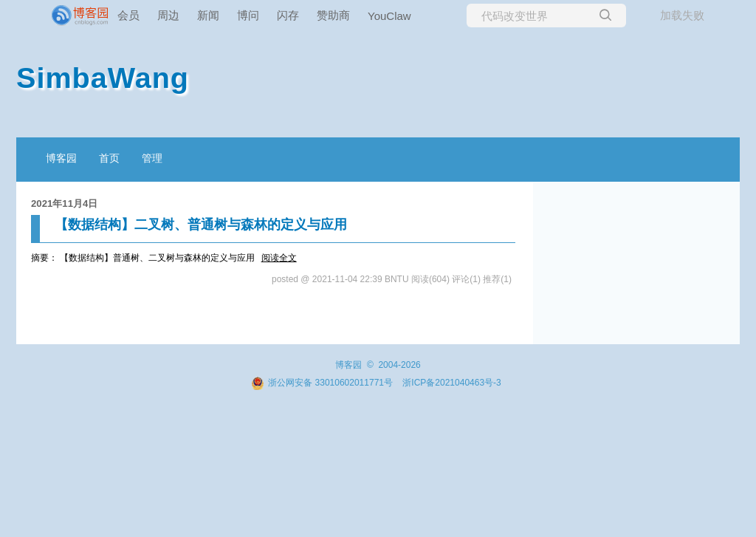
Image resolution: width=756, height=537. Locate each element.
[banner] (59, 16)
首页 (109, 158)
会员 (128, 15)
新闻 (208, 15)
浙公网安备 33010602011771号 (322, 383)
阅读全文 (279, 258)
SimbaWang (103, 78)
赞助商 (333, 15)
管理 (152, 158)
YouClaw (389, 16)
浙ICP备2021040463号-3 (451, 383)
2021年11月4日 (64, 203)
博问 (248, 15)
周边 (168, 15)
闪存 (288, 15)
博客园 (61, 158)
